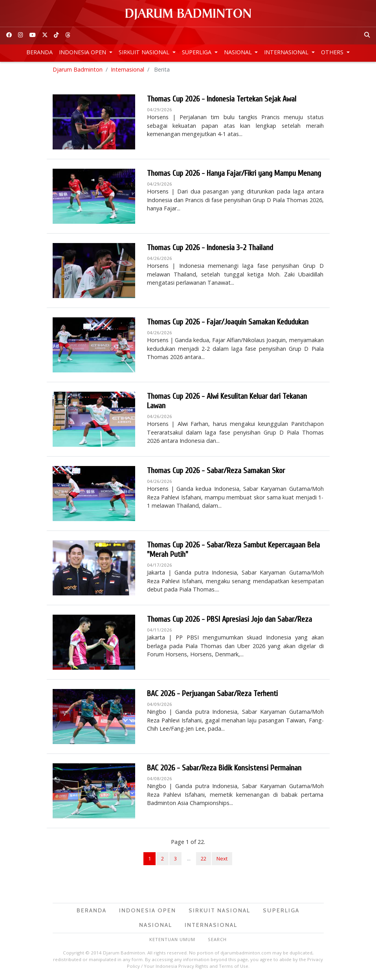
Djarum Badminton (78, 71)
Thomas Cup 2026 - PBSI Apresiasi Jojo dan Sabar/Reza (229, 620)
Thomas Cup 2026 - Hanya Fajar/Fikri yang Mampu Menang (234, 174)
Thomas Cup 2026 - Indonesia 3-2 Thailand (210, 249)
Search (217, 940)
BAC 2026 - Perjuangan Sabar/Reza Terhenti (212, 695)
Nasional (239, 52)
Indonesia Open (83, 52)
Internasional (287, 52)
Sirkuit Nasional (145, 52)
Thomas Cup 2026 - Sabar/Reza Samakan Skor (216, 472)
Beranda (39, 52)
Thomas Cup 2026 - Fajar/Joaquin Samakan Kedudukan (228, 323)
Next (222, 860)
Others (333, 52)
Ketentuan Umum (172, 940)
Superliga (197, 52)
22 (204, 860)
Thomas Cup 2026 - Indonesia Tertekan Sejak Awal (222, 100)
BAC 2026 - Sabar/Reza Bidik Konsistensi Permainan (224, 769)
